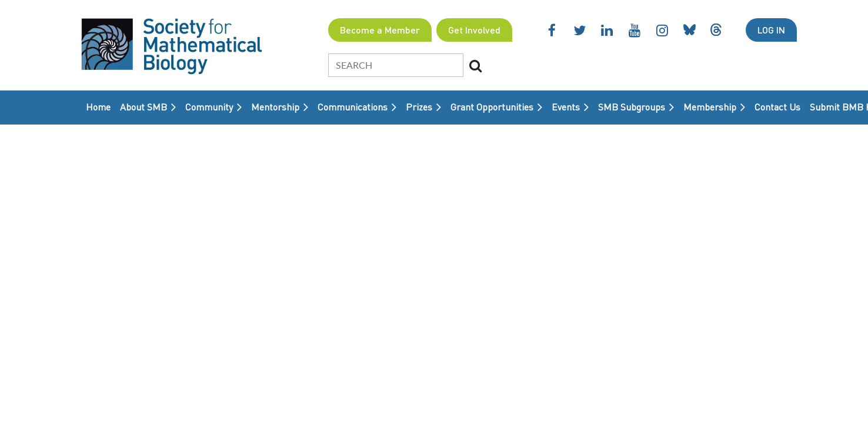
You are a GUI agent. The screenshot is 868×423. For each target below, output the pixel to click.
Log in (771, 30)
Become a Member (380, 30)
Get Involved (474, 30)
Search (476, 66)
